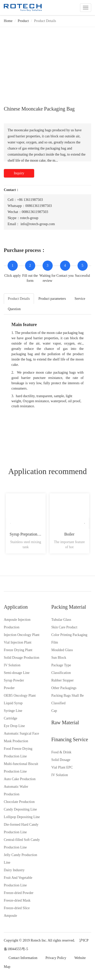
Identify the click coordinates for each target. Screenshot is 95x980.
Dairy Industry (14, 870)
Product (23, 21)
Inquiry (19, 173)
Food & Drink (61, 752)
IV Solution (12, 665)
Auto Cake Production (20, 779)
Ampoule (10, 916)
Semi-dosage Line (17, 673)
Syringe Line (13, 711)
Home (8, 21)
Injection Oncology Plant (22, 635)
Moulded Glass (62, 650)
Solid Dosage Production (22, 658)
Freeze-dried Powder (19, 893)
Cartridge (11, 718)
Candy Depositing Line (20, 809)
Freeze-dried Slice (17, 908)
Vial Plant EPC (62, 767)
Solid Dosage (61, 760)
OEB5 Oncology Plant (20, 696)
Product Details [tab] (19, 299)
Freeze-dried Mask (17, 900)
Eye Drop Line (14, 726)
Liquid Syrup (13, 703)
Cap (54, 711)
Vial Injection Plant (18, 642)
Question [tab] (14, 309)
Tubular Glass (61, 620)
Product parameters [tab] (52, 299)
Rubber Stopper (63, 680)
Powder (9, 688)
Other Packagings (64, 688)
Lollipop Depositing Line (22, 817)
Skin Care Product (64, 627)
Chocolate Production (19, 802)
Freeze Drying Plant (18, 650)
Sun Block (59, 658)
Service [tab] (80, 299)
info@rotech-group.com (38, 224)
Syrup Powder (14, 680)
